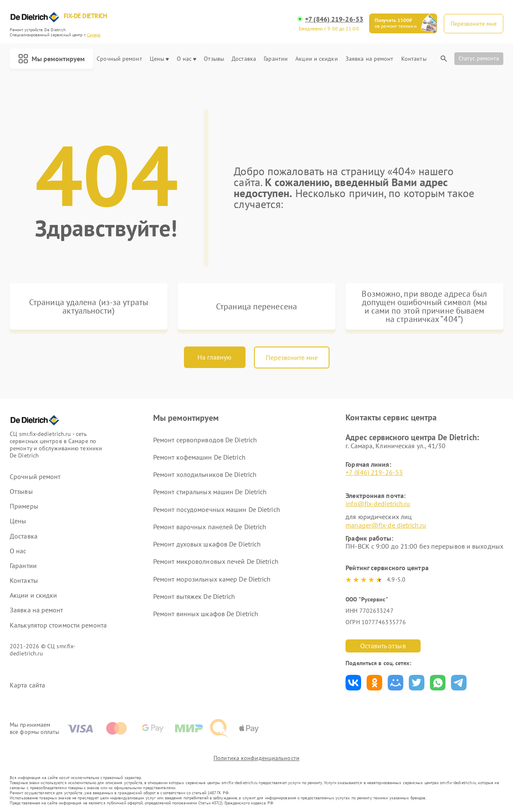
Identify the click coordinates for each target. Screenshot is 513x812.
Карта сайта (27, 685)
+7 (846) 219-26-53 (334, 19)
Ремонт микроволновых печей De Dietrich (216, 561)
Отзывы (214, 59)
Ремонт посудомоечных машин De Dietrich (217, 509)
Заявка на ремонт (370, 59)
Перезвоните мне (292, 357)
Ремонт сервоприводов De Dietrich (205, 440)
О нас (187, 59)
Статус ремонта (479, 58)
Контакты (414, 59)
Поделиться (353, 683)
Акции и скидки (316, 59)
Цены (159, 59)
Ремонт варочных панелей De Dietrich (210, 527)
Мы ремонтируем (51, 59)
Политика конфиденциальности (256, 758)
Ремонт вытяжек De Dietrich (194, 596)
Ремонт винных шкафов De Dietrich (206, 614)
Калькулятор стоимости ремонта (58, 625)
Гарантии (276, 59)
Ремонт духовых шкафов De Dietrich (207, 544)
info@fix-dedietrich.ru (378, 503)
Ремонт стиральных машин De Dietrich (210, 492)
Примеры (24, 506)
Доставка (244, 59)
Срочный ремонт (119, 59)
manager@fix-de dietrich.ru (386, 525)
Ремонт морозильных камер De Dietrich (212, 579)
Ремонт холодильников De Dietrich (205, 474)
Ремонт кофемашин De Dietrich (199, 457)
